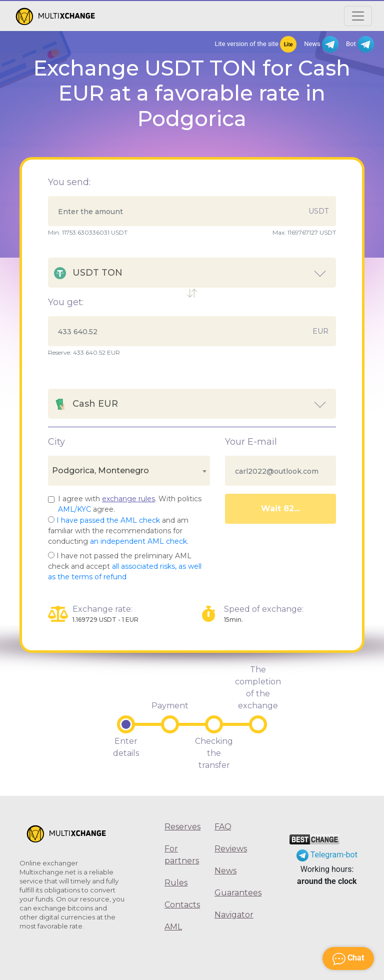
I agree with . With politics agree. (130, 504)
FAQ (223, 827)
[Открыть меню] (358, 16)
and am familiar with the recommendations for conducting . (118, 531)
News (321, 44)
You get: (66, 302)
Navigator (232, 915)
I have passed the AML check (108, 520)
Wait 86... (280, 509)
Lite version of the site (255, 44)
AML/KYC (74, 509)
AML (173, 927)
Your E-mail (251, 442)
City (56, 442)
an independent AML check (138, 541)
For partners (182, 855)
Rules (176, 883)
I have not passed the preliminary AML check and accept (125, 566)
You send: (69, 182)
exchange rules (128, 499)
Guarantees (232, 893)
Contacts (182, 905)
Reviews (231, 849)
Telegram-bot (327, 855)
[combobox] (129, 471)
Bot (360, 44)
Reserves (182, 827)
